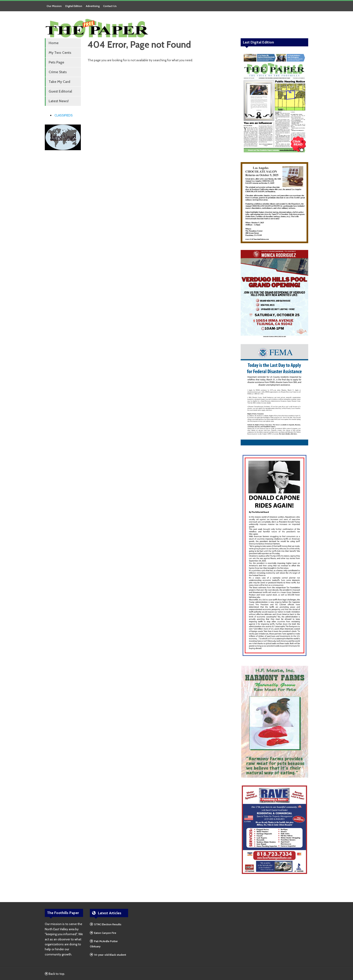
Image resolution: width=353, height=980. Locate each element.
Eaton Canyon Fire (105, 933)
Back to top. (55, 974)
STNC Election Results (108, 924)
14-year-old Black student (110, 955)
